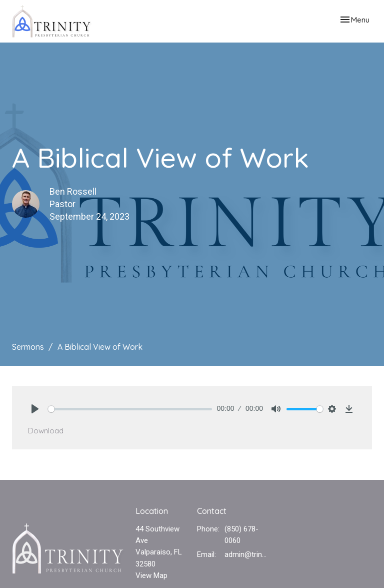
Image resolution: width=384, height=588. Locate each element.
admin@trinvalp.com (247, 554)
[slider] (130, 409)
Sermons (28, 347)
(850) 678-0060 (241, 535)
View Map (151, 575)
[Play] (35, 409)
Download (46, 431)
